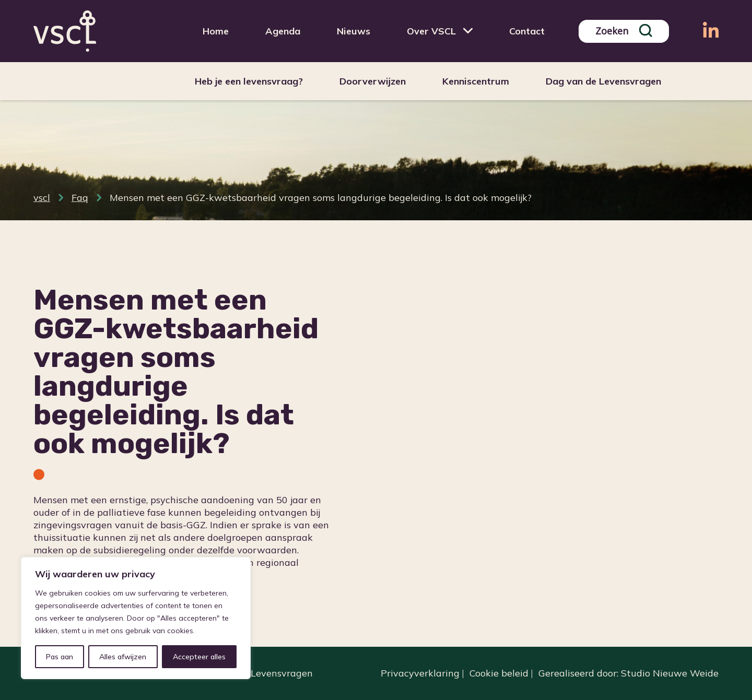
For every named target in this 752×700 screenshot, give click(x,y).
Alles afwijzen (123, 657)
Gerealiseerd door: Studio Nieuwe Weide (628, 673)
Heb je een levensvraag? (249, 81)
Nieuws (354, 31)
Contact (527, 31)
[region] (136, 618)
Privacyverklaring (420, 673)
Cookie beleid (499, 673)
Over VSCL (431, 31)
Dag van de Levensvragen (603, 81)
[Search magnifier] (646, 31)
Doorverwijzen (373, 81)
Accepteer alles (199, 657)
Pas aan (60, 657)
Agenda (283, 31)
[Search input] (616, 31)
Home (216, 31)
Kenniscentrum (476, 81)
